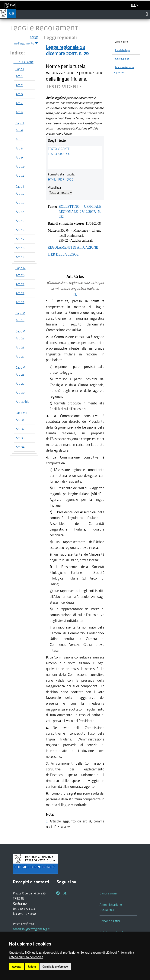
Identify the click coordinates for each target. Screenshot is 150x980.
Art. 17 (20, 239)
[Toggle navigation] (147, 14)
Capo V (20, 313)
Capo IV (21, 268)
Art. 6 (19, 130)
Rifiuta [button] (32, 967)
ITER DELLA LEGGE (63, 254)
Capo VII (21, 367)
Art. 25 (20, 338)
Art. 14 (20, 212)
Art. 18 (20, 248)
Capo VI (21, 331)
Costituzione (122, 59)
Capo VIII (21, 413)
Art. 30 (20, 393)
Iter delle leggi (123, 50)
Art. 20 (20, 275)
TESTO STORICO (59, 154)
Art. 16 (20, 230)
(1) (75, 294)
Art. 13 (20, 203)
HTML (52, 179)
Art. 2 (19, 85)
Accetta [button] (17, 967)
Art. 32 (20, 429)
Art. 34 (20, 447)
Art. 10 (20, 166)
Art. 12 (20, 194)
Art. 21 (20, 284)
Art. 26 (20, 347)
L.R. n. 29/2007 (24, 62)
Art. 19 (20, 257)
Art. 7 (19, 139)
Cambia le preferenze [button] (55, 967)
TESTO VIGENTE (59, 149)
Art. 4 (19, 103)
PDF (61, 179)
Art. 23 (20, 302)
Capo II (20, 123)
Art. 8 (19, 148)
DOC (70, 179)
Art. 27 (20, 356)
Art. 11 (20, 175)
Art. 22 (20, 293)
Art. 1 (19, 76)
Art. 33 (20, 438)
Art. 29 (20, 384)
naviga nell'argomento (26, 40)
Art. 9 (19, 157)
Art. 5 (19, 112)
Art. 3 (19, 94)
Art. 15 (20, 221)
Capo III (20, 187)
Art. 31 (20, 420)
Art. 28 (20, 374)
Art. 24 (20, 320)
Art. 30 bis (22, 402)
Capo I (20, 69)
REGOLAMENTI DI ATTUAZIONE (73, 247)
